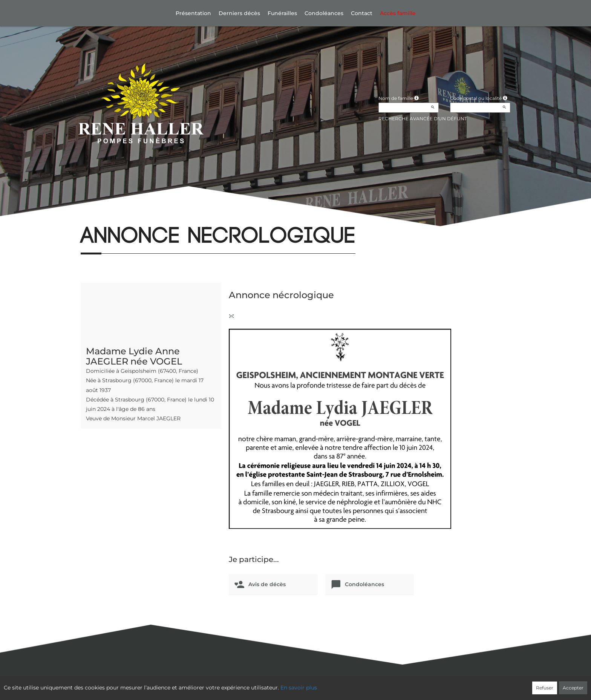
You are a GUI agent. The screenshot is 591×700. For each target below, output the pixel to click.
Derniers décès (239, 13)
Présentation (193, 13)
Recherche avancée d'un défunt (423, 119)
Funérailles (282, 13)
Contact (362, 13)
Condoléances (324, 13)
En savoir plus (299, 688)
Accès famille (398, 13)
